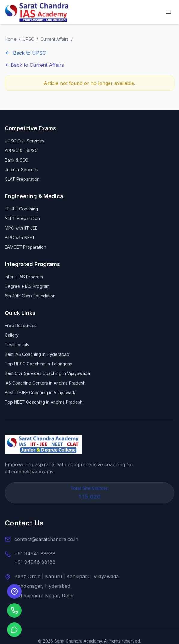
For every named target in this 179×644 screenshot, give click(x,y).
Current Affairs (55, 39)
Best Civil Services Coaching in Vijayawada (47, 373)
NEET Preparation (22, 218)
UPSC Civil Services (24, 141)
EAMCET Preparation (25, 247)
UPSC (28, 39)
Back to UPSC (25, 53)
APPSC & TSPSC (21, 150)
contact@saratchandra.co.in (46, 539)
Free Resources (21, 325)
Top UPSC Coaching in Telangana (39, 364)
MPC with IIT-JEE (21, 228)
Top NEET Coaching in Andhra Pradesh (44, 402)
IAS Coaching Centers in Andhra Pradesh (45, 383)
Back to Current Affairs (34, 65)
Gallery (12, 335)
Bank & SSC (16, 160)
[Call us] (14, 610)
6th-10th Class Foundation (30, 296)
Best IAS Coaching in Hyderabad (37, 354)
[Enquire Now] (14, 591)
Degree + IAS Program (27, 286)
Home (11, 39)
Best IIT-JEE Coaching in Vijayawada (41, 392)
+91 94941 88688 (35, 554)
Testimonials (17, 345)
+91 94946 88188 (35, 562)
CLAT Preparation (22, 179)
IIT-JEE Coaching (21, 209)
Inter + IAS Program (24, 277)
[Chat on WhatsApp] (14, 630)
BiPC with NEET (20, 237)
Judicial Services (22, 170)
